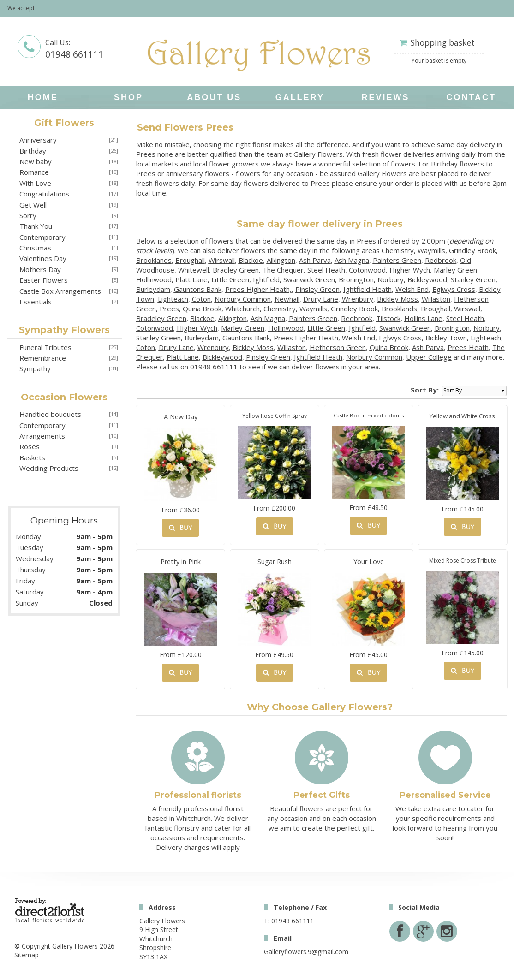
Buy (180, 528)
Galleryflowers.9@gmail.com (306, 952)
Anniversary (38, 140)
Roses (30, 446)
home (43, 97)
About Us (214, 97)
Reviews (385, 97)
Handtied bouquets (50, 414)
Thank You (36, 226)
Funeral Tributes (45, 347)
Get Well (33, 205)
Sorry (28, 215)
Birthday (33, 151)
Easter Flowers (44, 280)
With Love (35, 183)
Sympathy (35, 368)
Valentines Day (43, 258)
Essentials (36, 302)
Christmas (35, 248)
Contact (471, 97)
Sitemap (27, 955)
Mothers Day (40, 269)
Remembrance (43, 358)
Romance (34, 172)
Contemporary (42, 237)
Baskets (32, 457)
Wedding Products (49, 468)
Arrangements (42, 436)
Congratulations (44, 194)
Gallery (300, 97)
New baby (36, 161)
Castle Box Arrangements (60, 291)
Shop (128, 97)
